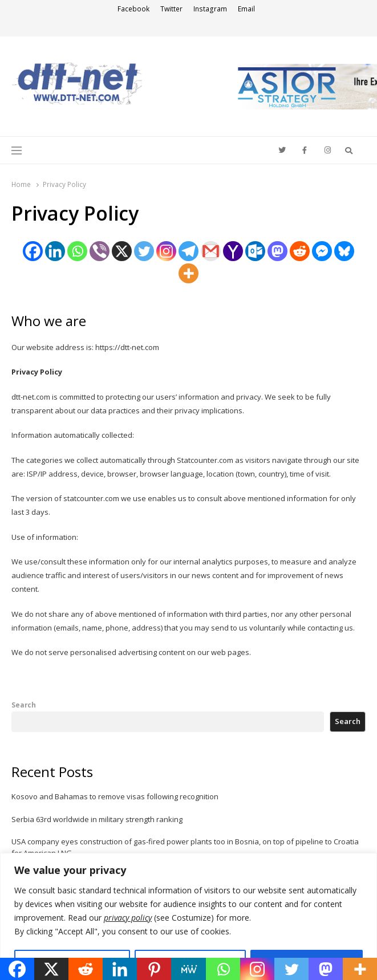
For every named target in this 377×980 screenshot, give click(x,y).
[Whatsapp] (77, 251)
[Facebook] (33, 251)
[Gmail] (211, 251)
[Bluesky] (344, 251)
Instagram (210, 9)
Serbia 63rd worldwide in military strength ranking (97, 819)
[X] (122, 251)
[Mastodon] (277, 251)
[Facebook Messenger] (322, 251)
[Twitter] (144, 251)
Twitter (171, 9)
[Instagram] (166, 251)
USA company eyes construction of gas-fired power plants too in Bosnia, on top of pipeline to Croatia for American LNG (185, 847)
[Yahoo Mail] (233, 251)
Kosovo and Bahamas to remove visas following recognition (115, 796)
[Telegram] (188, 251)
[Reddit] (300, 251)
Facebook (133, 9)
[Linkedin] (55, 251)
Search (24, 705)
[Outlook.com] (255, 251)
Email (246, 9)
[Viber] (100, 251)
